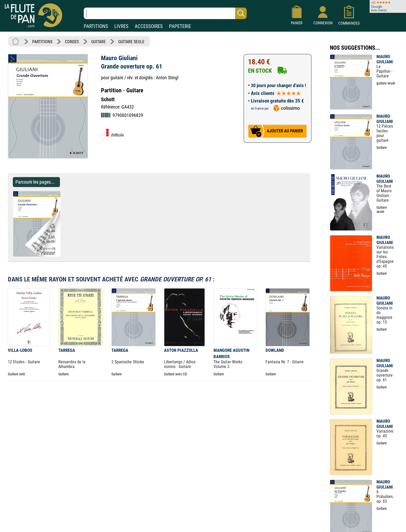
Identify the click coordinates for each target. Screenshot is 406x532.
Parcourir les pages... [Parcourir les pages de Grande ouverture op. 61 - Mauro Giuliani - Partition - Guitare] (35, 182)
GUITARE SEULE (131, 42)
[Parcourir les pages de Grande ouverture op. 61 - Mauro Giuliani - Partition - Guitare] (63, 255)
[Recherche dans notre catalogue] (165, 13)
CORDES (72, 42)
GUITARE (98, 42)
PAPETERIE (180, 26)
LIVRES (121, 26)
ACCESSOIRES (149, 26)
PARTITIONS (96, 26)
